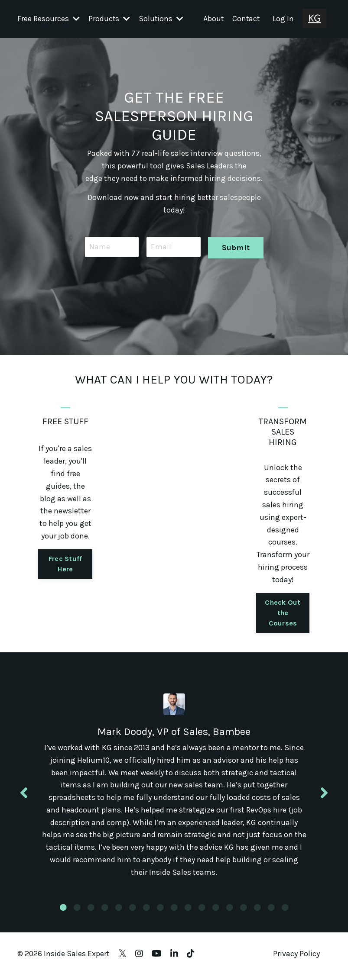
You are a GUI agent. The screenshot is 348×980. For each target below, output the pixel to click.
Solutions (162, 19)
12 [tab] (216, 912)
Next (324, 795)
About (212, 19)
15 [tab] (257, 912)
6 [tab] (133, 912)
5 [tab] (119, 912)
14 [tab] (244, 912)
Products (109, 19)
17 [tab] (285, 912)
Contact (246, 19)
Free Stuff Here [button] (65, 563)
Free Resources (49, 19)
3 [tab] (91, 912)
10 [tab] (188, 912)
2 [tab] (77, 912)
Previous (24, 795)
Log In (283, 19)
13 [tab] (230, 912)
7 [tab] (146, 912)
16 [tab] (271, 912)
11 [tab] (202, 912)
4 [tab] (105, 912)
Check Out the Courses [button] (283, 612)
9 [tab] (174, 912)
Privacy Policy (296, 958)
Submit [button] (236, 246)
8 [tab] (160, 912)
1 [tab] (63, 912)
